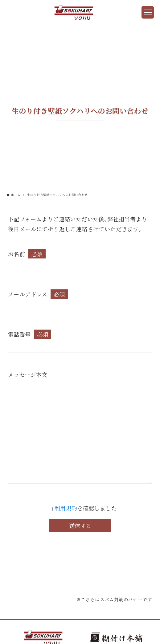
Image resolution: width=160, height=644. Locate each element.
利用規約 (66, 508)
